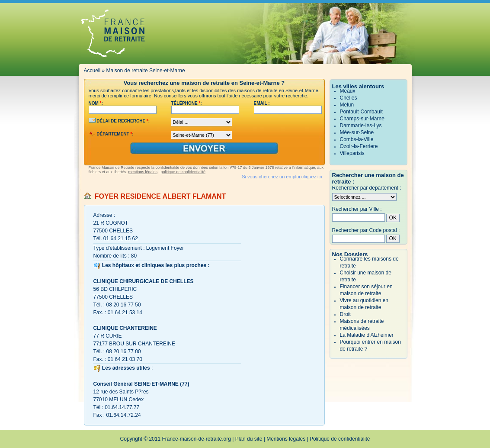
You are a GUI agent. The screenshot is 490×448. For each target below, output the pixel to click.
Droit (345, 314)
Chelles (349, 98)
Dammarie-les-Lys (361, 126)
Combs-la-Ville (357, 139)
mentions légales (143, 172)
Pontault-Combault (361, 112)
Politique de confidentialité (340, 439)
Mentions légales (286, 439)
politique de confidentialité (183, 172)
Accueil (92, 71)
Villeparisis (352, 153)
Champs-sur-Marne (362, 119)
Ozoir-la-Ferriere (359, 146)
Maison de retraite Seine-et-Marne (146, 71)
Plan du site (249, 439)
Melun (347, 105)
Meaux (348, 91)
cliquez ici (312, 177)
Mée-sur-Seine (357, 132)
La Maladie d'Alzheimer (367, 335)
